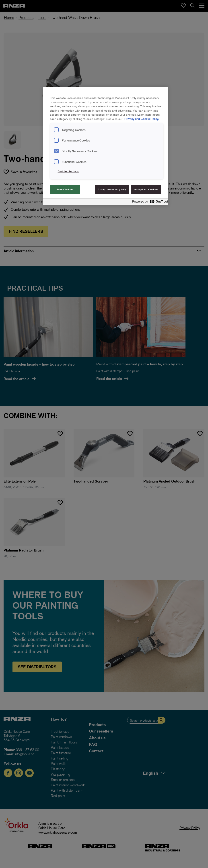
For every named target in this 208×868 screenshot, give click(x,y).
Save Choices (65, 189)
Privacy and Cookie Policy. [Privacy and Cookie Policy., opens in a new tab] (142, 119)
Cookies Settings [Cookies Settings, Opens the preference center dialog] (68, 171)
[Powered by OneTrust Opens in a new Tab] (149, 203)
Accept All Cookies (146, 189)
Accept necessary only (112, 189)
